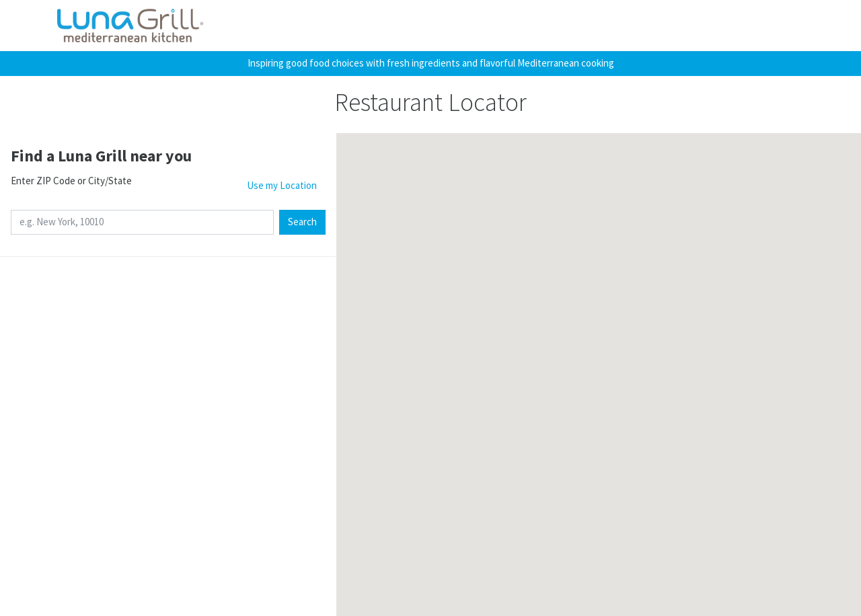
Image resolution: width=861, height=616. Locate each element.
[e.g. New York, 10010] (142, 222)
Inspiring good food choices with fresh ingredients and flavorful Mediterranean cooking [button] (431, 63)
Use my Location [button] (282, 185)
